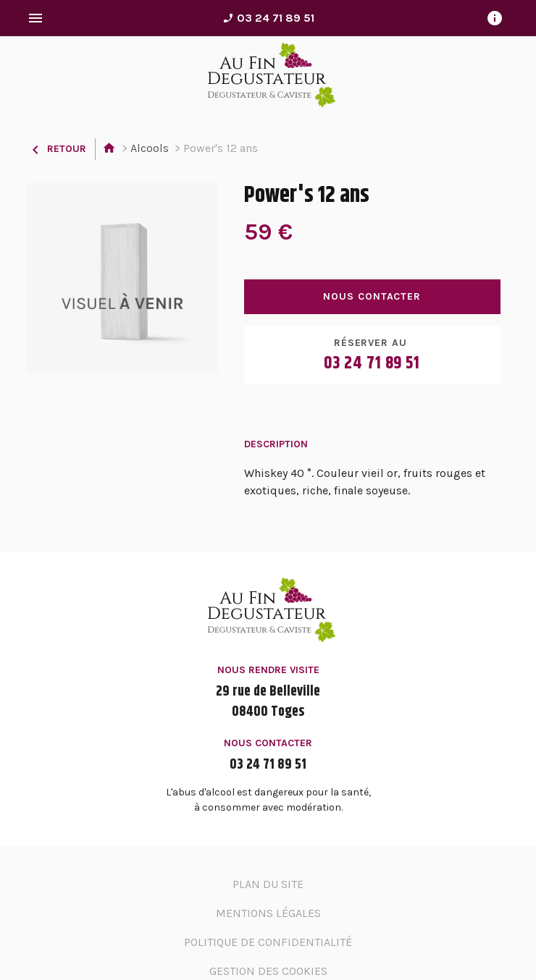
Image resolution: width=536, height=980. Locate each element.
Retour (56, 149)
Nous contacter (372, 296)
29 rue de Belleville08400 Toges (268, 702)
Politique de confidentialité (268, 942)
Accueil (109, 149)
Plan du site (268, 884)
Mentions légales (268, 913)
